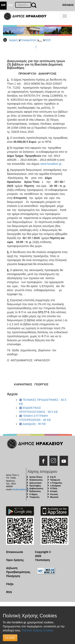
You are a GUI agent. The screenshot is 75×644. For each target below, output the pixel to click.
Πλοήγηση (13, 576)
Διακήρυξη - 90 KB (34, 424)
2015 (48, 40)
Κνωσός (54, 494)
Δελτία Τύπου (36, 477)
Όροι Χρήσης (15, 560)
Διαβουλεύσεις (36, 489)
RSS (9, 592)
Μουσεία (54, 497)
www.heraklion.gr (51, 164)
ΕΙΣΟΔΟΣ (68, 5)
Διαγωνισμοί (35, 483)
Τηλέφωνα (55, 480)
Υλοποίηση (42, 560)
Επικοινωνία (15, 552)
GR (3, 5)
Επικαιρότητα (28, 40)
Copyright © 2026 (43, 554)
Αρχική (13, 40)
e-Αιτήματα (55, 486)
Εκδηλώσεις (35, 491)
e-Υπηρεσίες (56, 483)
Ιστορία (54, 491)
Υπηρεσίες (34, 497)
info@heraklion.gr (20, 490)
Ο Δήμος (33, 494)
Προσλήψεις (35, 486)
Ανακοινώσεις (36, 480)
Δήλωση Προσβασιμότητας (17, 570)
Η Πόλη (54, 489)
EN (11, 5)
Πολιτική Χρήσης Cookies (38, 630)
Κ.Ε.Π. (53, 477)
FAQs (10, 584)
